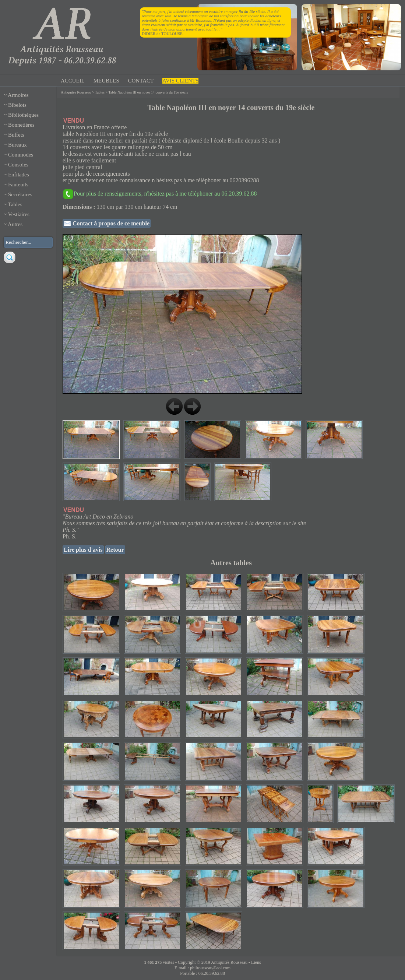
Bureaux (17, 145)
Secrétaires (20, 194)
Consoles (18, 165)
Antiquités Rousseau (76, 92)
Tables (15, 204)
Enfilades (19, 175)
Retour (115, 550)
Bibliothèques (23, 115)
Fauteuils (18, 185)
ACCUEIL (73, 81)
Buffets (16, 135)
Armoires (18, 95)
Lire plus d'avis (83, 550)
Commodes (21, 155)
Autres (15, 224)
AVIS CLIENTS (180, 81)
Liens (256, 962)
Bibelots (17, 105)
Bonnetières (21, 125)
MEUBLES (106, 81)
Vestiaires (19, 214)
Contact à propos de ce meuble (110, 223)
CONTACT (141, 81)
